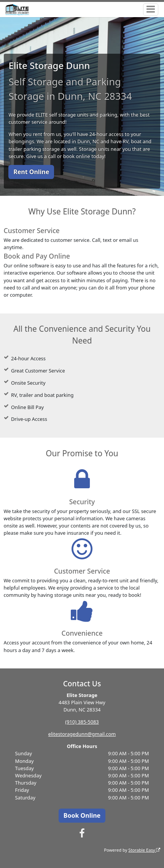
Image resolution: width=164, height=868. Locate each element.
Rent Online (31, 172)
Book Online (82, 815)
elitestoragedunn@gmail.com (82, 734)
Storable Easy (144, 850)
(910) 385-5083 (82, 722)
